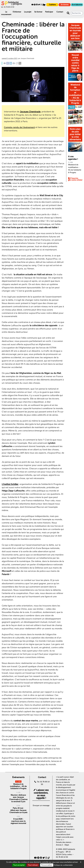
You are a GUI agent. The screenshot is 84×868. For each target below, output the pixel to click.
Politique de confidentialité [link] (63, 865)
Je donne (65, 5)
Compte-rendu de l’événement (19, 127)
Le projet (28, 12)
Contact (60, 12)
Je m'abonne (77, 5)
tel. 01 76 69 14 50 (8, 7)
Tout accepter (19, 865)
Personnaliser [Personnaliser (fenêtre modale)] (47, 865)
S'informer (17, 12)
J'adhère (52, 5)
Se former (38, 12)
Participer (49, 12)
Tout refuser (33, 865)
